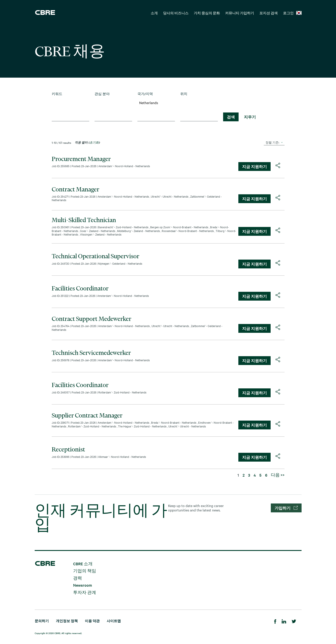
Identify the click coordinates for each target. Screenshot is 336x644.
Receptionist (68, 449)
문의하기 (42, 621)
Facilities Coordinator (80, 288)
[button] (278, 165)
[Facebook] (275, 621)
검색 (231, 117)
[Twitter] (294, 621)
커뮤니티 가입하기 (240, 13)
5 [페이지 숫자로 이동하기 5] (260, 475)
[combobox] (70, 118)
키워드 (57, 94)
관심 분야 (102, 94)
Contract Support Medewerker (91, 319)
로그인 (288, 13)
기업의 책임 (85, 571)
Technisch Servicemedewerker (91, 353)
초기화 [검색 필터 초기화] (94, 142)
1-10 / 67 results (61, 142)
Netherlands (156, 103)
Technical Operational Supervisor (95, 256)
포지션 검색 (269, 13)
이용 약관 (92, 621)
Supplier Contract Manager (87, 415)
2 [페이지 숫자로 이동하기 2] (244, 475)
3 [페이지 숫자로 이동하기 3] (249, 475)
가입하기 (286, 508)
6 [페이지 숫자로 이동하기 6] (266, 475)
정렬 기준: (272, 142)
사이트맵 (114, 621)
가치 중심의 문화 (207, 13)
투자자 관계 (85, 592)
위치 (184, 94)
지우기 (250, 117)
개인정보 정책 (67, 621)
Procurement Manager (81, 159)
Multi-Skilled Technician (84, 220)
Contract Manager (75, 189)
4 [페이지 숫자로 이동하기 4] (255, 475)
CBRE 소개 (83, 563)
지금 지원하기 (254, 167)
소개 (154, 13)
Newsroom (83, 585)
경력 (78, 578)
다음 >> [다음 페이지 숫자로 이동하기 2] (278, 475)
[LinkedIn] (284, 621)
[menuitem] (154, 13)
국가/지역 (145, 94)
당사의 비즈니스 (176, 13)
